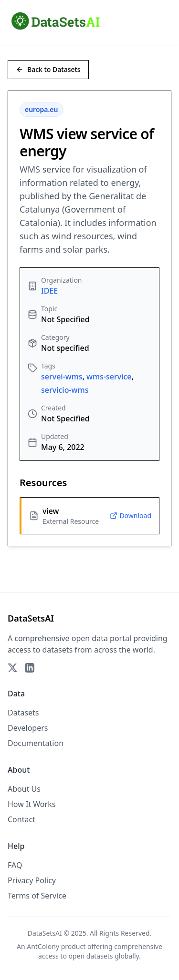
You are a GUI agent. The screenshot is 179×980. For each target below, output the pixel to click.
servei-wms (62, 377)
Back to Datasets (48, 69)
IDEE (49, 291)
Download (131, 516)
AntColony (43, 946)
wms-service (109, 377)
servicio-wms (65, 390)
